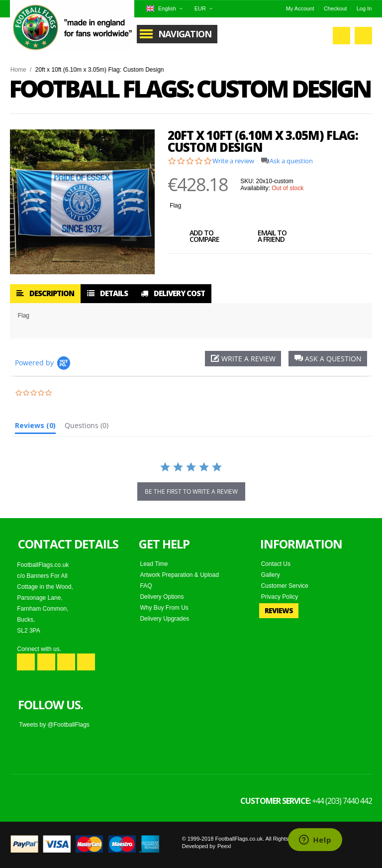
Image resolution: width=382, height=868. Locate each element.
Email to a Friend (261, 237)
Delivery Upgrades (164, 619)
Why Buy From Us (164, 608)
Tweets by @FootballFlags (54, 725)
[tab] (35, 428)
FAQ (146, 586)
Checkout (335, 8)
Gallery (271, 575)
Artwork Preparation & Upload (179, 575)
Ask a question (291, 161)
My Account (300, 8)
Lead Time (154, 564)
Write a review (233, 161)
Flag (175, 206)
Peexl (224, 846)
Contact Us (276, 564)
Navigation (185, 34)
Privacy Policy (280, 597)
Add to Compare (193, 237)
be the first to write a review (191, 491)
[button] (328, 359)
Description (45, 293)
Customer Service (285, 586)
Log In (364, 8)
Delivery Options (162, 597)
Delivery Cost (173, 293)
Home (18, 70)
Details (107, 293)
